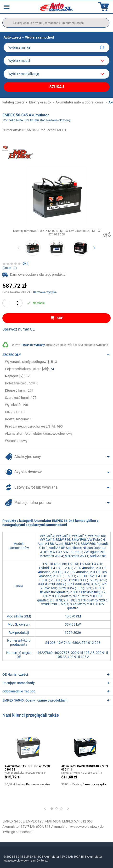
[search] (56, 23)
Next (94, 248)
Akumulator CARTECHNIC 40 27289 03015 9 (28, 768)
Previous (19, 248)
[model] (56, 61)
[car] (56, 74)
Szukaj (57, 87)
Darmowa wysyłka (45, 292)
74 (52, 369)
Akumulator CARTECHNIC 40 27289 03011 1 (85, 768)
